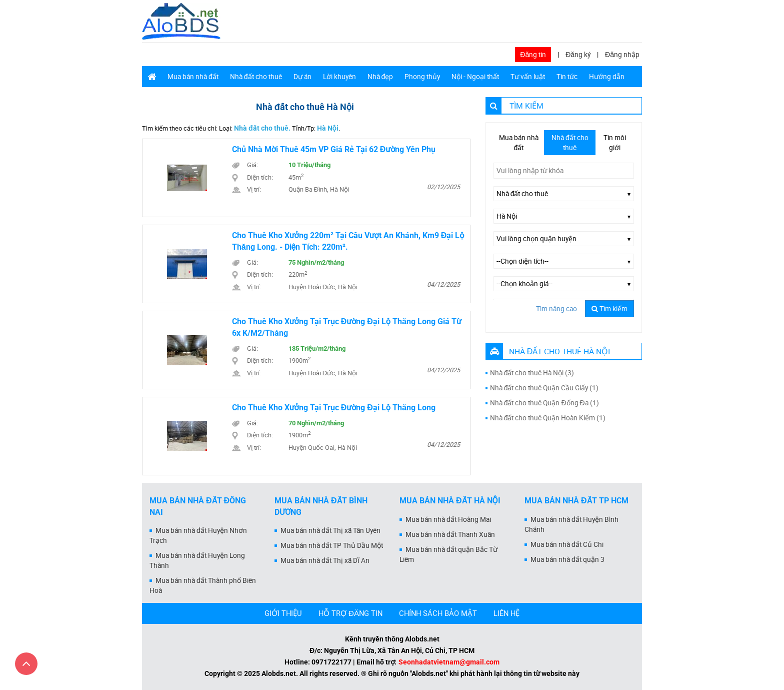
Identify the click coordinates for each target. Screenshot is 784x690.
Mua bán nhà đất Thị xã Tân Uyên (330, 530)
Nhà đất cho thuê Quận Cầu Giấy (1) (544, 388)
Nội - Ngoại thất (475, 77)
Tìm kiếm (609, 309)
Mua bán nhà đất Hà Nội (450, 501)
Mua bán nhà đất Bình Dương (321, 506)
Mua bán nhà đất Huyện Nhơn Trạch (198, 535)
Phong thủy (422, 77)
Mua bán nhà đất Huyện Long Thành (197, 560)
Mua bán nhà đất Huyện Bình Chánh (571, 524)
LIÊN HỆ (506, 613)
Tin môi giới (615, 143)
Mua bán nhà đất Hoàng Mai (448, 519)
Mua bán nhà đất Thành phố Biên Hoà (203, 585)
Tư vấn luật (528, 77)
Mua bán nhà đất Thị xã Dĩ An (325, 560)
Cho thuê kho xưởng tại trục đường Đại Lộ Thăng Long (334, 408)
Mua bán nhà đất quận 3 (567, 559)
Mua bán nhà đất (193, 77)
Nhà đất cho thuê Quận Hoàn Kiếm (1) (548, 418)
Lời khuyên (339, 77)
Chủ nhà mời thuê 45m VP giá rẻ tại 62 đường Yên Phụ (334, 149)
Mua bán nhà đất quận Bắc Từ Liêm (448, 554)
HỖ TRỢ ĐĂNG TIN (350, 613)
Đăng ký (578, 55)
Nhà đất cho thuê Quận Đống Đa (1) (544, 403)
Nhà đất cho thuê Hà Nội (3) (532, 373)
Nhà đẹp (380, 77)
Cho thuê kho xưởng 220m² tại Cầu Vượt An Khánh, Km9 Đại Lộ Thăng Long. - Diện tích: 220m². (348, 241)
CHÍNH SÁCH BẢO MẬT (438, 613)
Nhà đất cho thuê (256, 77)
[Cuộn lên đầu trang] (26, 664)
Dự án (302, 77)
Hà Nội (328, 128)
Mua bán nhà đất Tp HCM (576, 501)
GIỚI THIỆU (283, 613)
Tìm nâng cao (556, 309)
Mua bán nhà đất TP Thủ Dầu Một (332, 545)
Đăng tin (533, 55)
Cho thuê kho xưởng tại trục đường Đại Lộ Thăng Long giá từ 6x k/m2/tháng (347, 327)
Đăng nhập (622, 55)
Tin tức (567, 77)
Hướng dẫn (607, 77)
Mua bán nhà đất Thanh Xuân (450, 534)
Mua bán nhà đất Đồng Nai (198, 506)
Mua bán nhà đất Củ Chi (567, 544)
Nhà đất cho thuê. (262, 128)
